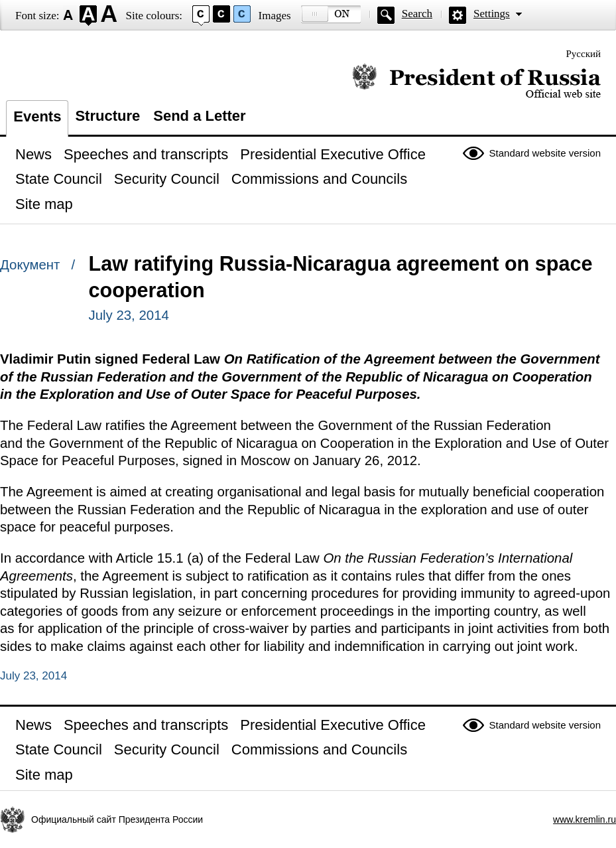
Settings (492, 14)
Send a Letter (199, 116)
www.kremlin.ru (585, 819)
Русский (584, 54)
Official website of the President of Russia (476, 81)
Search (417, 14)
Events (37, 116)
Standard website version (545, 153)
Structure (107, 116)
